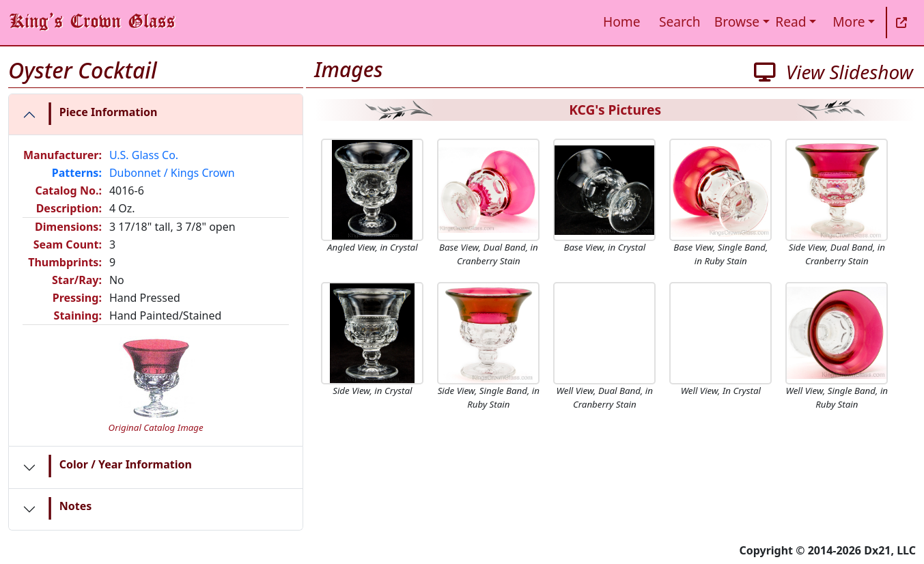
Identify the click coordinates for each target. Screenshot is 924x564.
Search (680, 22)
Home (622, 22)
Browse (737, 22)
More (849, 22)
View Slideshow (834, 72)
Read (790, 22)
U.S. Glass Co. (144, 155)
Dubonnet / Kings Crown (172, 173)
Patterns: (77, 173)
